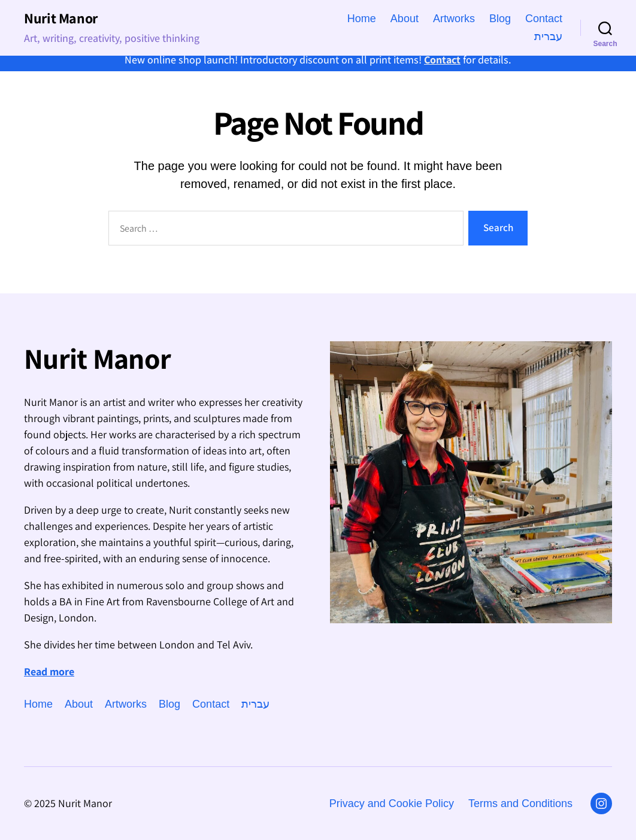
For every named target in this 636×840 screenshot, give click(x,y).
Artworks (454, 19)
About (405, 19)
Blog (500, 19)
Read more (49, 671)
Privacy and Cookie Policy (392, 803)
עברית (548, 37)
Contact (442, 60)
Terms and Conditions (520, 803)
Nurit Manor (61, 18)
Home (362, 19)
